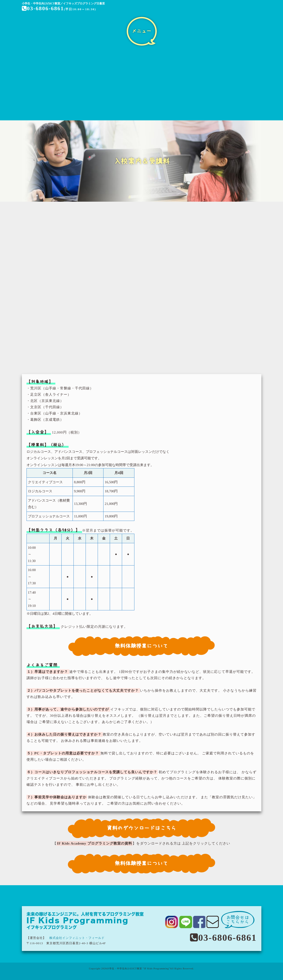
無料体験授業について (142, 646)
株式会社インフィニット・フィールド (77, 938)
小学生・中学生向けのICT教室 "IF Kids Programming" (138, 968)
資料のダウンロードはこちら (141, 828)
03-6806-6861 (43, 8)
